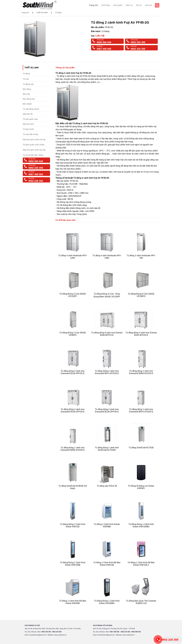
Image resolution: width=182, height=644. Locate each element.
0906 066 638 (104, 42)
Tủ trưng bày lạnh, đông (33, 155)
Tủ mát (26, 79)
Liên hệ (148, 5)
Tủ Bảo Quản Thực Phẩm (34, 145)
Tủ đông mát (28, 84)
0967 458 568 (104, 49)
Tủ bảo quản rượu (30, 119)
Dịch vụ (129, 5)
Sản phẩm (118, 5)
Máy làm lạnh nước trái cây (34, 139)
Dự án (139, 5)
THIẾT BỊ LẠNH (42, 13)
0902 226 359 (138, 49)
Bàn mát (26, 94)
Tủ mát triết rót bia (30, 134)
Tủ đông (58, 13)
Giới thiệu (106, 5)
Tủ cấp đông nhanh (31, 109)
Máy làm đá (28, 114)
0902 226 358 (138, 42)
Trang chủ (93, 5)
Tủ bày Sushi (28, 129)
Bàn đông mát (29, 99)
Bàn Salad (27, 104)
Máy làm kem (28, 124)
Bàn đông (27, 89)
